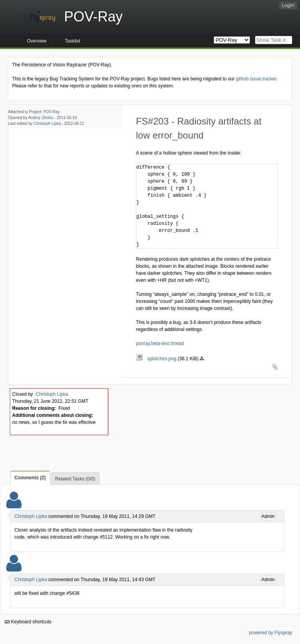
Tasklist (72, 41)
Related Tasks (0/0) (75, 479)
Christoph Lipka (47, 124)
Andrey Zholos (41, 118)
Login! (288, 5)
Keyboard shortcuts (28, 622)
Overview (37, 41)
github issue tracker (256, 79)
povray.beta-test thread (160, 343)
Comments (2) (30, 478)
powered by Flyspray (271, 633)
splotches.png (157, 359)
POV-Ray (52, 112)
